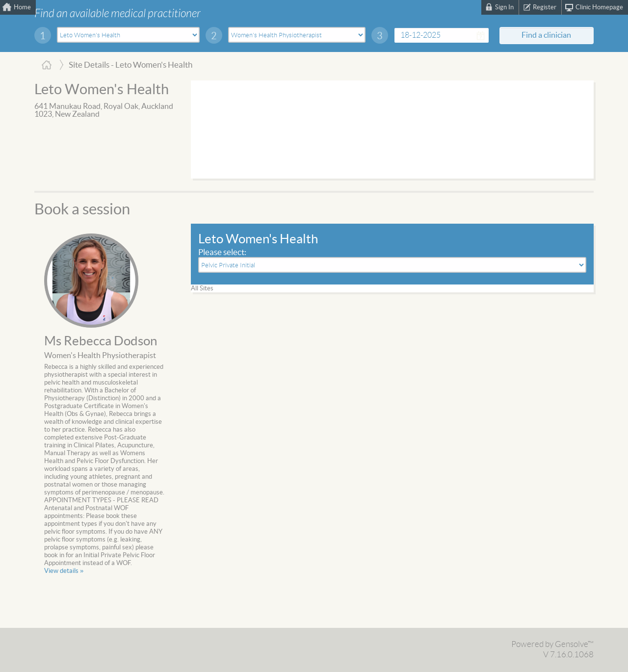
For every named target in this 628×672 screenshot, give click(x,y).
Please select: (222, 252)
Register (545, 7)
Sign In (504, 7)
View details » (64, 571)
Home (22, 7)
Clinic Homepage (599, 7)
